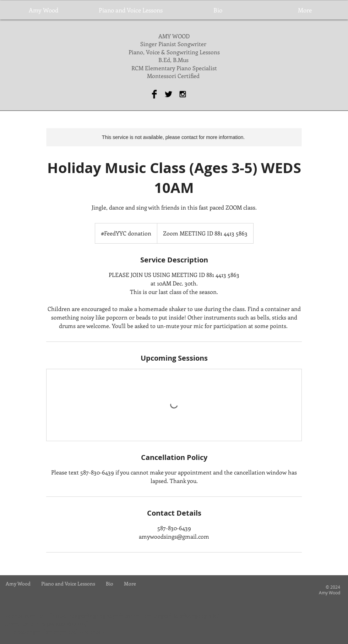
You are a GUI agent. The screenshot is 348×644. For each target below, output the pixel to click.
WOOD (181, 36)
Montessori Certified (174, 76)
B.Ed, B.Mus (174, 60)
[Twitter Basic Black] (168, 94)
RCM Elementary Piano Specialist (174, 68)
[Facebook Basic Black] (154, 94)
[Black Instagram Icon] (183, 94)
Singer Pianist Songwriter (174, 44)
